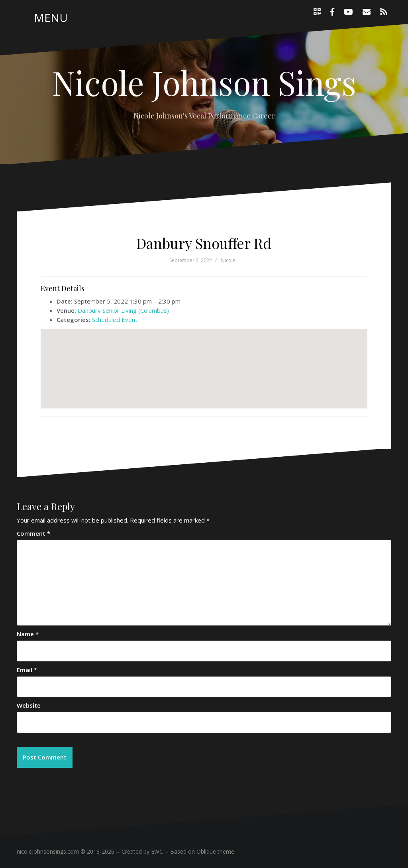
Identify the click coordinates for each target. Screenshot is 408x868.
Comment (33, 533)
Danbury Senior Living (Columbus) (123, 310)
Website (29, 705)
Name (28, 634)
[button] (204, 361)
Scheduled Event (115, 320)
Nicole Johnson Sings (204, 82)
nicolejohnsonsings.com (48, 851)
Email (27, 670)
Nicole (228, 260)
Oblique (206, 851)
